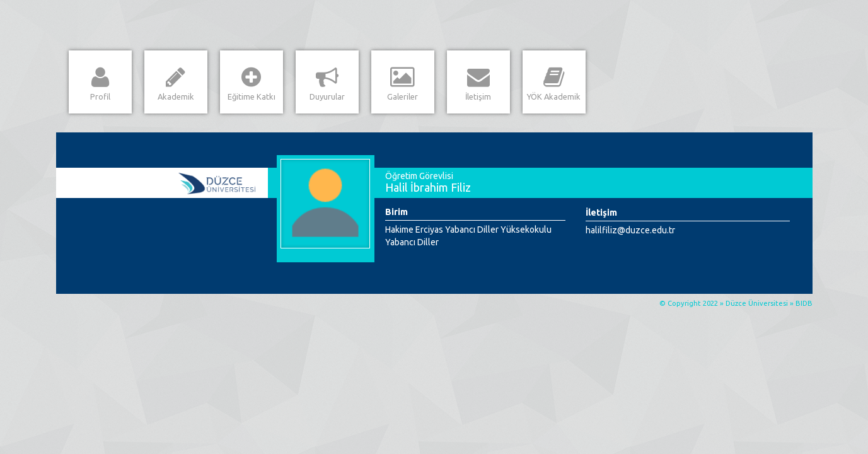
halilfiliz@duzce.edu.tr (630, 230)
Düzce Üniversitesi (757, 303)
